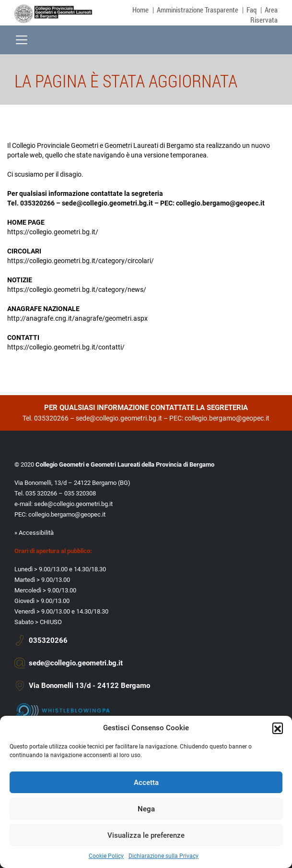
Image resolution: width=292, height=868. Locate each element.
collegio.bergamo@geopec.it (220, 203)
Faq (251, 10)
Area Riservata (264, 15)
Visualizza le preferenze (146, 835)
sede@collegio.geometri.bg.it (107, 203)
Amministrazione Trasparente (198, 10)
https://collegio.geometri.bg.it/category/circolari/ (81, 261)
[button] (278, 728)
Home (140, 10)
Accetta (146, 783)
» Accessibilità (34, 533)
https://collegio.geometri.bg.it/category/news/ (77, 289)
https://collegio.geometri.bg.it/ (53, 232)
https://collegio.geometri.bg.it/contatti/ (66, 347)
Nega (146, 809)
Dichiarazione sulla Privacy (164, 856)
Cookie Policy (106, 856)
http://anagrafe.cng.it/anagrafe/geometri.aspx (77, 318)
